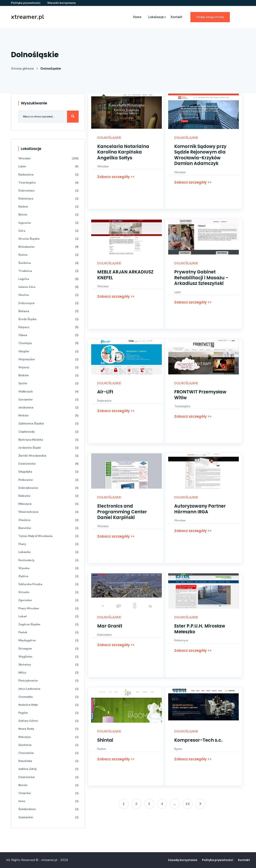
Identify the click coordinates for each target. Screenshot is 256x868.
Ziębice (48, 576)
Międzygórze (48, 640)
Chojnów (48, 793)
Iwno (48, 801)
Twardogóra (182, 406)
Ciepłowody (48, 432)
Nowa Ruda (48, 729)
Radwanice (104, 401)
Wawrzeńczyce (48, 512)
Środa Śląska (48, 319)
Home (137, 17)
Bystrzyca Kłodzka (48, 440)
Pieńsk (48, 632)
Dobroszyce (48, 303)
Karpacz (48, 327)
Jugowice (48, 223)
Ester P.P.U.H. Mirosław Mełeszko (200, 629)
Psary (48, 544)
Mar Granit (110, 626)
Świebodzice (48, 809)
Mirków (48, 416)
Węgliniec (48, 657)
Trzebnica (48, 271)
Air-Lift (105, 392)
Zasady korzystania (183, 860)
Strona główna (22, 69)
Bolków (48, 375)
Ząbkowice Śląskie (48, 424)
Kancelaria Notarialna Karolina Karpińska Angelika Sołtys (123, 152)
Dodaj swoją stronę (210, 17)
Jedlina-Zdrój (48, 769)
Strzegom (48, 649)
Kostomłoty (48, 560)
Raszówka (48, 761)
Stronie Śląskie (48, 239)
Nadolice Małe (48, 705)
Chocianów (48, 753)
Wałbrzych (48, 392)
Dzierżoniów (48, 464)
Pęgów (48, 713)
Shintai (105, 740)
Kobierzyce (181, 640)
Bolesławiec (48, 247)
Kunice (48, 255)
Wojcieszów (48, 359)
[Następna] (200, 804)
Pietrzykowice (48, 681)
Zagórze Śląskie (48, 624)
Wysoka (48, 568)
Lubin (178, 292)
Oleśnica (48, 520)
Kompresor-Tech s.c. (198, 740)
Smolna (48, 295)
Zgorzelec (48, 600)
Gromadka (48, 697)
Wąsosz (48, 367)
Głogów (48, 351)
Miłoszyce (48, 504)
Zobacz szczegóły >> (116, 177)
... (175, 804)
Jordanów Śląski (48, 448)
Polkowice (48, 480)
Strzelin (48, 592)
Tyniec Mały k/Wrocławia (48, 536)
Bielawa (48, 311)
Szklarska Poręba (48, 584)
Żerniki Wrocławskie (48, 456)
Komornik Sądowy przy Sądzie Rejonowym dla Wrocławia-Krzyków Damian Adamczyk (200, 155)
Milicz (48, 673)
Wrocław (103, 166)
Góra (48, 231)
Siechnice (48, 745)
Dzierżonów (48, 777)
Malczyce (48, 737)
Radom (102, 749)
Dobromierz (104, 635)
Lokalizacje (156, 17)
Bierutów (48, 528)
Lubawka (48, 552)
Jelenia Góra (48, 287)
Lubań (48, 616)
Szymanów (48, 817)
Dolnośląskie (51, 69)
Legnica (48, 279)
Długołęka (48, 472)
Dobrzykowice (48, 488)
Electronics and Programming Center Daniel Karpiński (122, 512)
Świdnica (48, 263)
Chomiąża (48, 343)
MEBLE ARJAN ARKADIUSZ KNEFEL (125, 275)
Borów (48, 785)
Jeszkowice (48, 408)
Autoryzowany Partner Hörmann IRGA (200, 509)
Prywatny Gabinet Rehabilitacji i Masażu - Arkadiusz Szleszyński (201, 278)
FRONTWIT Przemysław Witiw (200, 395)
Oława (48, 335)
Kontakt (177, 17)
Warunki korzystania (61, 3)
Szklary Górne (48, 721)
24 (188, 804)
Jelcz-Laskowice (48, 689)
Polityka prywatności (26, 3)
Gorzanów (48, 400)
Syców (48, 383)
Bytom (178, 749)
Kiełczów (48, 496)
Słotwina (48, 665)
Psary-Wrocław (48, 608)
